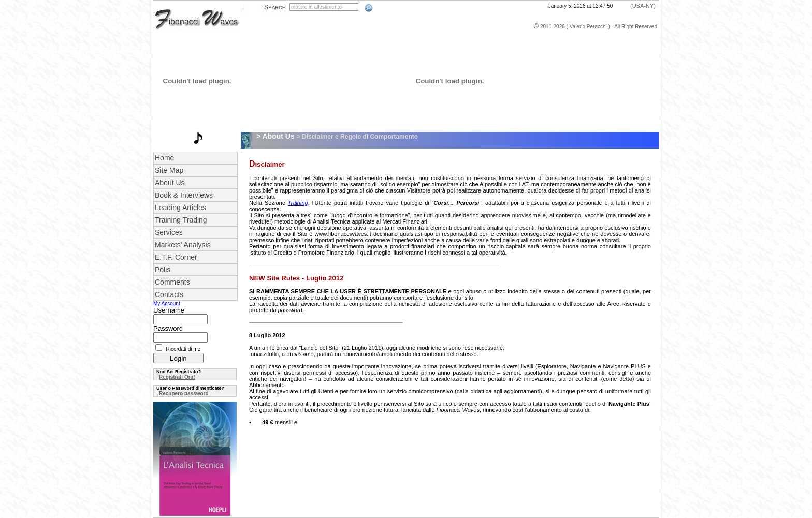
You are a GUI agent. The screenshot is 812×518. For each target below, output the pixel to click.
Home (164, 158)
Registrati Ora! (177, 377)
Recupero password (184, 394)
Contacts (169, 294)
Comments (172, 282)
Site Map (169, 170)
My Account (167, 304)
